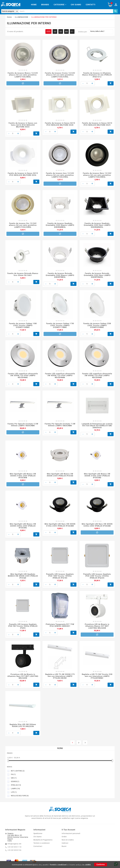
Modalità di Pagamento (43, 555)
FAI (13, 494)
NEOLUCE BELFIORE (20, 515)
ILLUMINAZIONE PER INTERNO (29, 23)
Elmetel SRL (81, 579)
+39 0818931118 (14, 562)
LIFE (14, 511)
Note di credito (68, 555)
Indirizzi (65, 558)
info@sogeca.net (14, 559)
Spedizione (38, 548)
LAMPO (15, 508)
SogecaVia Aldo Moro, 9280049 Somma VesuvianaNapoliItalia (18, 552)
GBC (14, 497)
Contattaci (38, 561)
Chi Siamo (38, 552)
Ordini (64, 552)
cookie (88, 865)
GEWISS (15, 501)
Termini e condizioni (58, 865)
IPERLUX (16, 504)
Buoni (64, 561)
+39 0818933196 (14, 565)
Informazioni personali (71, 548)
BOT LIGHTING (18, 490)
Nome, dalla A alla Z (101, 32)
